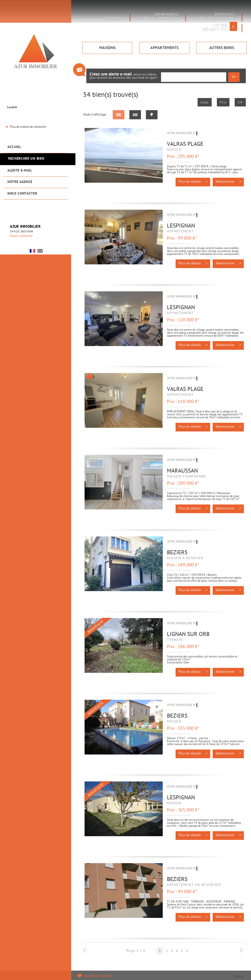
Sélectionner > (228, 182)
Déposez (216, 16)
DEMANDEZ (160, 16)
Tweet (239, 977)
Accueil (14, 147)
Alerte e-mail (20, 171)
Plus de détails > (193, 182)
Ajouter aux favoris (98, 976)
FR (32, 251)
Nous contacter (22, 194)
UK (40, 251)
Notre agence (20, 182)
